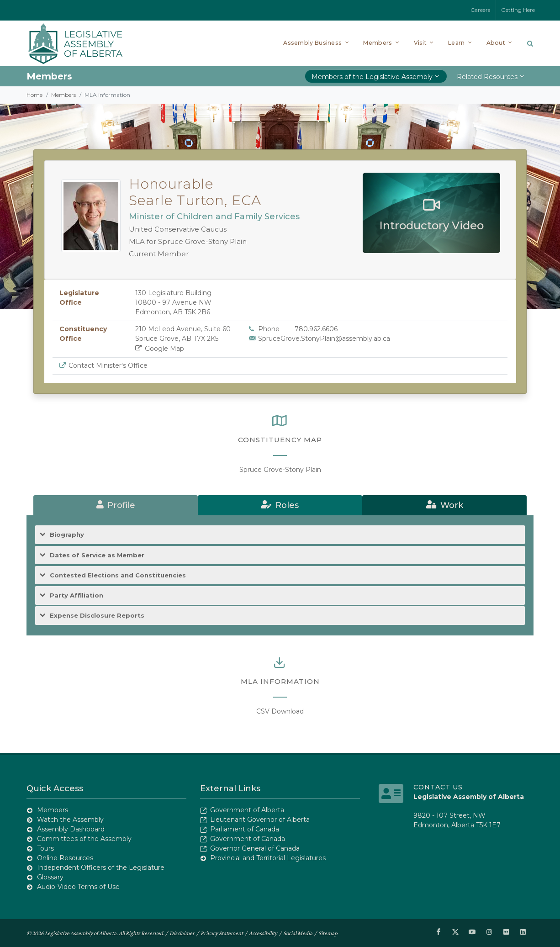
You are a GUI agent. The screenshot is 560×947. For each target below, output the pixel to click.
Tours (45, 848)
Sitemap (328, 933)
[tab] (116, 505)
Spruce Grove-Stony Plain (280, 470)
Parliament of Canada (245, 829)
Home (34, 95)
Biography (67, 535)
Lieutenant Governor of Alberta (260, 820)
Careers (481, 10)
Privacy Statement (222, 933)
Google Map (160, 349)
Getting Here (518, 10)
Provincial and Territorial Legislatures (268, 858)
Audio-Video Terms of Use (78, 887)
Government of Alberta (247, 810)
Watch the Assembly (70, 820)
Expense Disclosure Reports (97, 616)
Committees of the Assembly (84, 839)
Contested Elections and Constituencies (118, 575)
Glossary (50, 877)
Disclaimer (182, 933)
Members (63, 95)
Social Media (298, 933)
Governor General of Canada (255, 848)
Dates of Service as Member (97, 555)
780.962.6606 (316, 329)
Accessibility (263, 933)
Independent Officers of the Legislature (101, 868)
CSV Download (280, 711)
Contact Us (438, 787)
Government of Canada (248, 839)
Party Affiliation (77, 595)
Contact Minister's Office (108, 365)
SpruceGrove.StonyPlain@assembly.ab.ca (324, 339)
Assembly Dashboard (71, 829)
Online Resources (65, 858)
